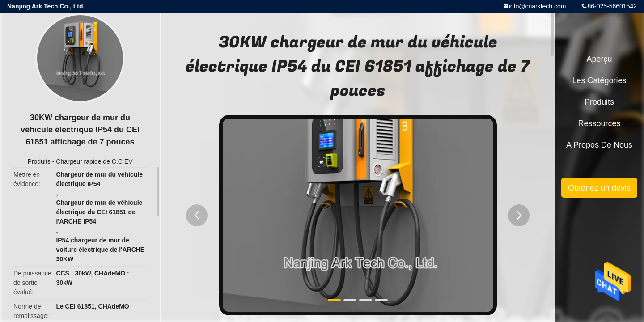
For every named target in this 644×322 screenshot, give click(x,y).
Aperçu (599, 59)
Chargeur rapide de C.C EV (94, 161)
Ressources (599, 123)
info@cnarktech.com (538, 6)
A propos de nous (599, 145)
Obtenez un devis (599, 188)
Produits (39, 161)
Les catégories (599, 80)
